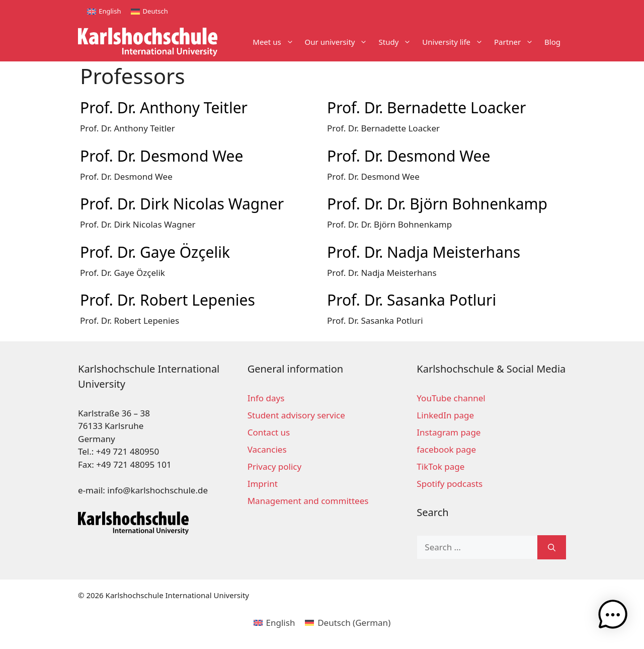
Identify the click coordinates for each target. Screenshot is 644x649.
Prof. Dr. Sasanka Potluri (412, 300)
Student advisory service (296, 415)
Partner (516, 42)
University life (455, 42)
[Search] (552, 547)
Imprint (263, 484)
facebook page (446, 449)
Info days (266, 398)
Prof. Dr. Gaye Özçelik (155, 252)
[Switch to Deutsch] (149, 11)
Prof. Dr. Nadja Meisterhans (424, 252)
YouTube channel (451, 398)
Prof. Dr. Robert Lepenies (168, 300)
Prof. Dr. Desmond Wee (162, 156)
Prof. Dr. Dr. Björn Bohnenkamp (437, 204)
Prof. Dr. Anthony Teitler (164, 107)
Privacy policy (274, 466)
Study (397, 42)
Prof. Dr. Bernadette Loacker (426, 107)
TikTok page (440, 466)
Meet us (276, 42)
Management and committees (308, 501)
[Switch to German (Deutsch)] (348, 622)
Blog (552, 42)
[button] (613, 617)
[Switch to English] (104, 11)
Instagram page (449, 432)
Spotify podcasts (450, 484)
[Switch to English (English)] (274, 622)
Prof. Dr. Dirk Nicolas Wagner (182, 204)
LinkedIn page (445, 415)
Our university (339, 42)
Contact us (269, 432)
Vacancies (267, 449)
